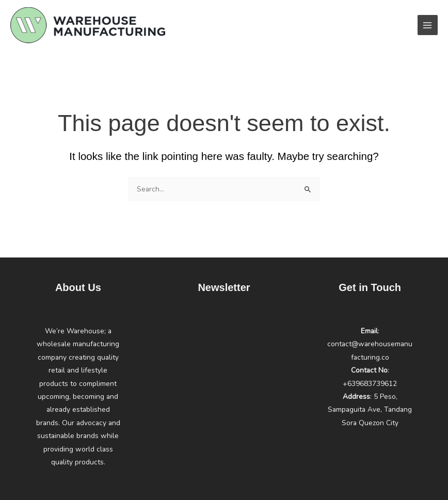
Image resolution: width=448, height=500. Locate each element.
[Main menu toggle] (428, 25)
